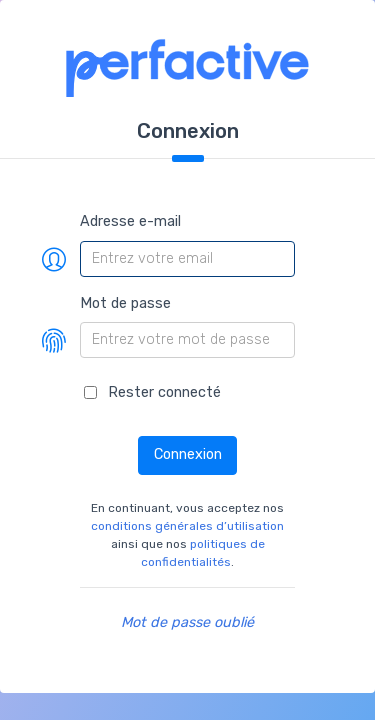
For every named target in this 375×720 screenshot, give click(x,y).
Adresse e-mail (130, 221)
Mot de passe (125, 303)
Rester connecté (164, 392)
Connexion (188, 454)
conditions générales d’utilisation (187, 526)
